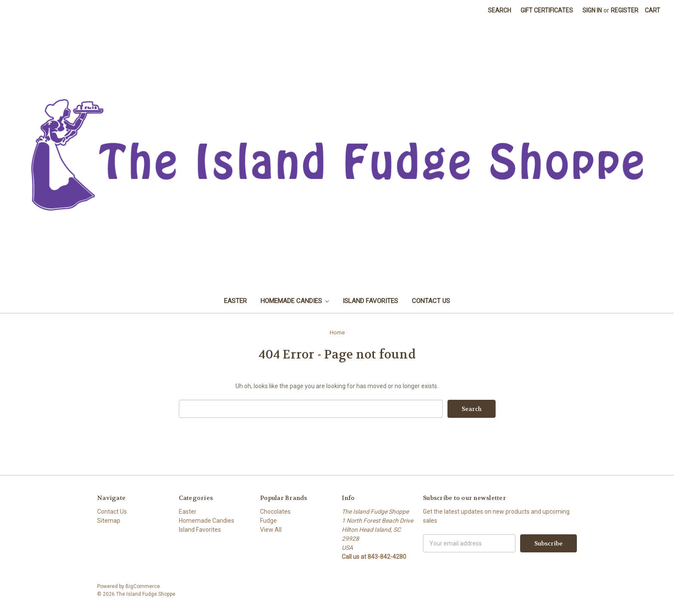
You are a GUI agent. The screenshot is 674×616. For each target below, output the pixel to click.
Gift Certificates (547, 10)
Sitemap (109, 521)
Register (625, 10)
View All (271, 530)
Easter (235, 301)
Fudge (268, 521)
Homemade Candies (295, 301)
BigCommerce (143, 586)
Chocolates (275, 512)
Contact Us (431, 301)
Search (499, 10)
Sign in (592, 10)
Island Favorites (370, 301)
